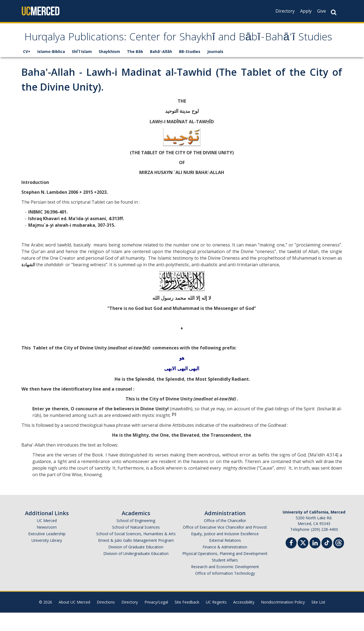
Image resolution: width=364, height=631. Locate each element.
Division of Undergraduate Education (136, 572)
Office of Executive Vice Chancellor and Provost (225, 546)
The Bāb (135, 70)
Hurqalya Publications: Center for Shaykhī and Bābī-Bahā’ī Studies (168, 47)
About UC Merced (74, 620)
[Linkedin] (315, 562)
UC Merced (47, 539)
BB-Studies (190, 70)
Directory (285, 11)
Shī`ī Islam (82, 70)
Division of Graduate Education (136, 565)
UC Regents (216, 620)
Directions (106, 620)
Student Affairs (225, 578)
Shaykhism (109, 70)
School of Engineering (136, 539)
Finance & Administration (225, 565)
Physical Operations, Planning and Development (225, 572)
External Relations (225, 559)
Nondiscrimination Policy (283, 620)
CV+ (27, 70)
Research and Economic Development (225, 585)
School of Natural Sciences (136, 546)
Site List (318, 620)
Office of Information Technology (225, 592)
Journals (215, 70)
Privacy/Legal (156, 620)
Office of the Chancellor (225, 539)
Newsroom (47, 546)
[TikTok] (327, 561)
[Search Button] (334, 12)
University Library (47, 559)
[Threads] (339, 561)
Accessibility (244, 620)
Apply (306, 11)
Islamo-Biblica (51, 70)
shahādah (54, 283)
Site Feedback (187, 620)
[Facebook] (291, 562)
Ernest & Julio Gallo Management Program (136, 559)
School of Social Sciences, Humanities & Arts (136, 552)
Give (322, 11)
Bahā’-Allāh (161, 70)
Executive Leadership (47, 552)
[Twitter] (303, 561)
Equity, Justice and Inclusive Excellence (225, 552)
